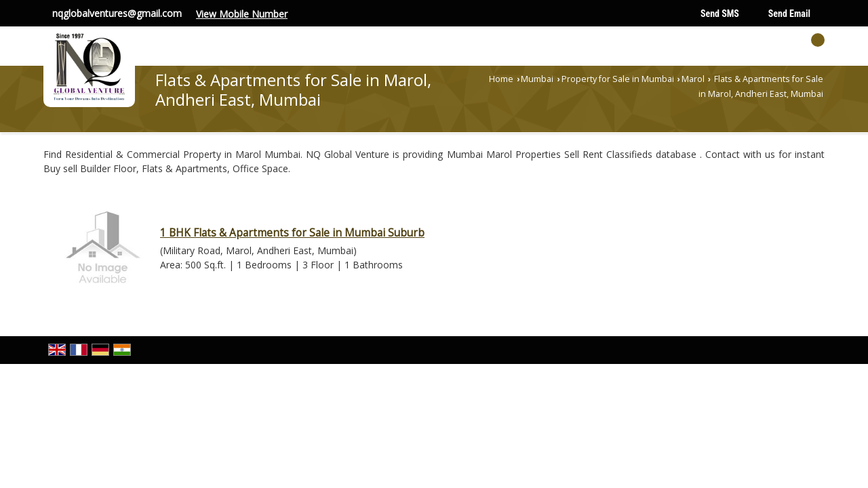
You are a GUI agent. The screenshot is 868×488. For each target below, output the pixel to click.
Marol (693, 79)
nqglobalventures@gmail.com (117, 13)
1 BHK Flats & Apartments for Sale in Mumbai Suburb (292, 233)
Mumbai (537, 79)
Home (501, 79)
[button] (242, 14)
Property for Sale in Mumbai (618, 79)
